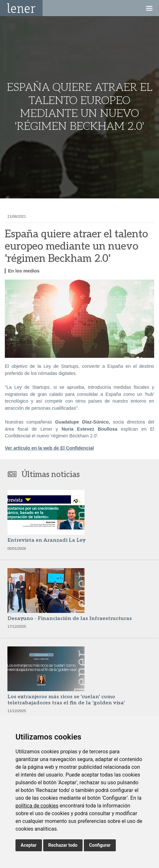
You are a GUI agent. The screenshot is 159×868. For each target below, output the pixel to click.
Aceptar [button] (29, 845)
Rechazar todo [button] (63, 845)
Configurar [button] (100, 845)
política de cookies (37, 806)
